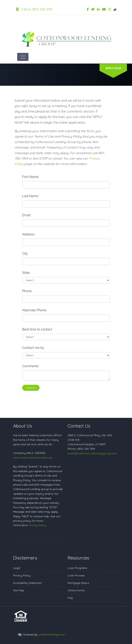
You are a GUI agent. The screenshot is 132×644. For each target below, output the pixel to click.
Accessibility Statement (27, 583)
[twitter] (93, 9)
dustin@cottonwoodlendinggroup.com (92, 453)
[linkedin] (98, 9)
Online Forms (76, 590)
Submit (31, 388)
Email (27, 215)
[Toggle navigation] (23, 57)
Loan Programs (77, 568)
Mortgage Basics (78, 583)
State (26, 273)
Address (28, 234)
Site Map (19, 590)
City (25, 254)
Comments (30, 366)
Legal (17, 568)
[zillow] (115, 9)
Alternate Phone (34, 310)
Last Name (31, 196)
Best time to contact (37, 329)
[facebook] (88, 9)
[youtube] (104, 9)
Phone (27, 291)
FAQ (70, 598)
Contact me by (33, 348)
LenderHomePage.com (52, 635)
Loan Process (76, 575)
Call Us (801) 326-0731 (34, 9)
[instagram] (110, 9)
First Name (31, 177)
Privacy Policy (38, 525)
